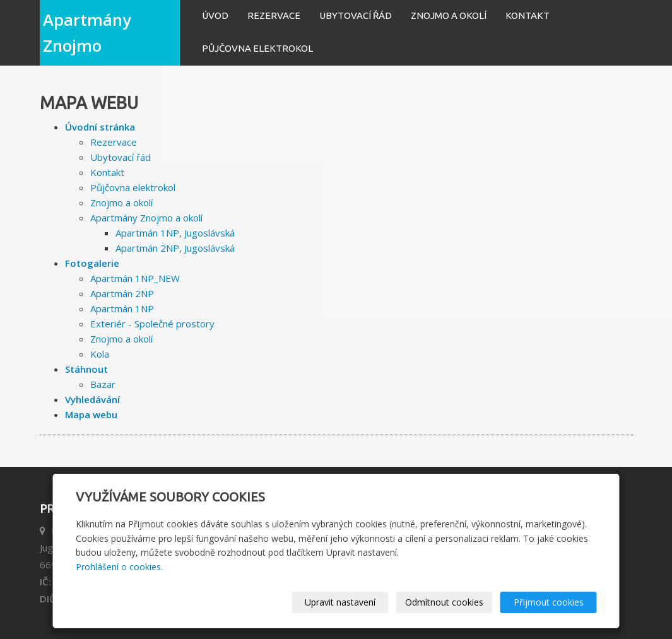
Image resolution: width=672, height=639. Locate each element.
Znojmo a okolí (449, 15)
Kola (100, 354)
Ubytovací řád (356, 15)
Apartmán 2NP (122, 293)
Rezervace (274, 15)
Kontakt (528, 15)
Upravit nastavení (340, 602)
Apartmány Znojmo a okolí (146, 218)
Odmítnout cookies (444, 602)
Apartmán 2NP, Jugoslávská (175, 248)
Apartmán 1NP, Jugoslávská (175, 233)
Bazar (103, 384)
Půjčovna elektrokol (257, 48)
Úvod (215, 15)
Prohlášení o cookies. (119, 567)
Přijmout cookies (549, 602)
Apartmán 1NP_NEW (135, 278)
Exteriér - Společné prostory (152, 324)
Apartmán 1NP (122, 308)
